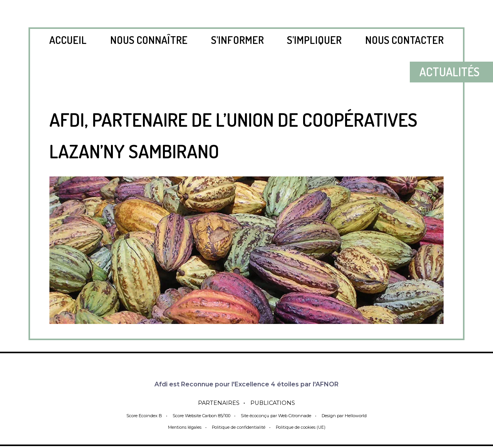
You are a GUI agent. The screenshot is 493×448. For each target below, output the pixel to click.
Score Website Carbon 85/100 (200, 416)
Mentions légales (183, 427)
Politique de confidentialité (238, 427)
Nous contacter (404, 40)
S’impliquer (314, 40)
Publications (275, 403)
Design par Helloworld (346, 416)
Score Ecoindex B (142, 416)
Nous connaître (149, 40)
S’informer (237, 40)
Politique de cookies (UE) (302, 427)
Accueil (68, 40)
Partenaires (217, 403)
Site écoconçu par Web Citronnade (276, 416)
